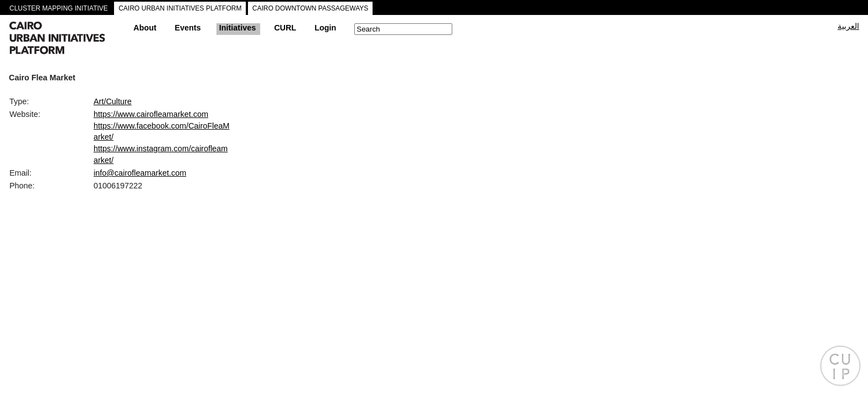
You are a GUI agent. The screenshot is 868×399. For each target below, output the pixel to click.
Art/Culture (113, 101)
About (145, 28)
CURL (285, 28)
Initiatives (237, 28)
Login (325, 28)
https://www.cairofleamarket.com (151, 114)
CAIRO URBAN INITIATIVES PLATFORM (180, 8)
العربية (848, 26)
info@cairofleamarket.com (140, 173)
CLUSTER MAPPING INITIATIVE (59, 8)
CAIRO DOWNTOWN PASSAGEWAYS (311, 8)
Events (188, 28)
